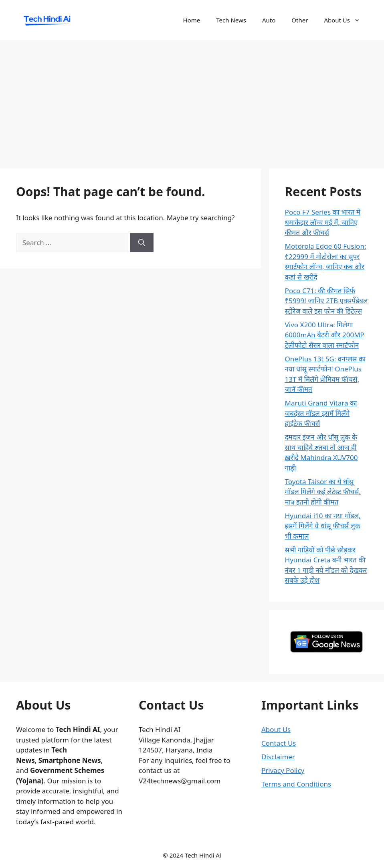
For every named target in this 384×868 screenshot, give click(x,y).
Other (300, 20)
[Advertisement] (192, 100)
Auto (269, 20)
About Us (346, 20)
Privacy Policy (283, 770)
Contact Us (279, 743)
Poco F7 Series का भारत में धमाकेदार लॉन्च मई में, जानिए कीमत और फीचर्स (323, 222)
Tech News (231, 20)
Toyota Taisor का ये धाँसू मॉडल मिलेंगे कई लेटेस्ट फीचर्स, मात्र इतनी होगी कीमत (323, 492)
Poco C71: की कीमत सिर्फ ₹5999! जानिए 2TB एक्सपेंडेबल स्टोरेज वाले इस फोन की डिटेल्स (326, 301)
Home (192, 20)
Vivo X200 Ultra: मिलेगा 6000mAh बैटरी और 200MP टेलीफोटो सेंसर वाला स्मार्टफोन (325, 335)
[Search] (142, 243)
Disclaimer (278, 757)
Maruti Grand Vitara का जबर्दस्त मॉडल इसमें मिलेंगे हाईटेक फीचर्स (321, 413)
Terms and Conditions (296, 784)
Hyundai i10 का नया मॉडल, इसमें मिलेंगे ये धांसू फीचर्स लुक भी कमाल (323, 526)
